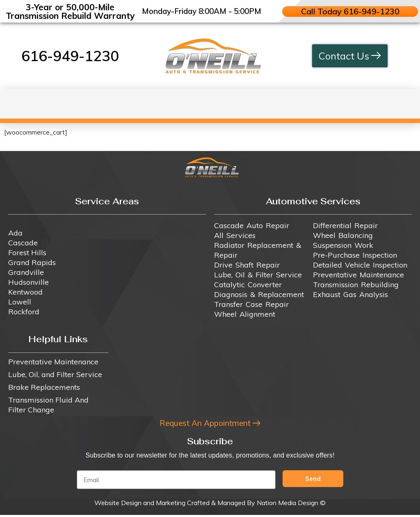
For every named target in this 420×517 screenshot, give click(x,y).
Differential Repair (345, 225)
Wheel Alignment (245, 314)
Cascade (23, 243)
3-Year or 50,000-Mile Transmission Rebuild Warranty (70, 11)
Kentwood (25, 292)
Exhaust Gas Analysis (350, 294)
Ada (15, 233)
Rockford (24, 312)
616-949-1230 (70, 56)
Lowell (20, 302)
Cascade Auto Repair (252, 225)
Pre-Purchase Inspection (355, 255)
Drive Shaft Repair (247, 265)
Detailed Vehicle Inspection (360, 265)
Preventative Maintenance (358, 275)
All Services (235, 235)
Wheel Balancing (343, 235)
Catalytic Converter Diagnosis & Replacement (259, 289)
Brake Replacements (44, 387)
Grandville (26, 272)
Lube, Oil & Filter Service (258, 275)
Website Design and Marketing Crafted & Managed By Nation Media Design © (210, 505)
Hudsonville (29, 282)
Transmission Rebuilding (356, 285)
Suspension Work (343, 245)
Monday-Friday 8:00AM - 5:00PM (202, 11)
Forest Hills (27, 253)
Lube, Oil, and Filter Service (55, 374)
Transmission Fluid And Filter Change (48, 405)
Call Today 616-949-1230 (350, 11)
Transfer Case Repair (251, 304)
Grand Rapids (32, 262)
